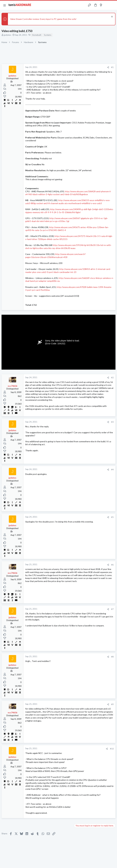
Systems (48, 35)
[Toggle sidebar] (107, 5)
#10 (112, 749)
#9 (112, 704)
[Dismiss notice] (112, 17)
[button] (5, 5)
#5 (112, 517)
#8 (112, 657)
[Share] (108, 67)
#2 (112, 378)
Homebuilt (37, 35)
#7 (112, 609)
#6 (112, 565)
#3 (112, 422)
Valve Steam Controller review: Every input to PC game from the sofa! (43, 19)
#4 (112, 470)
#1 (112, 67)
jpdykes (7, 35)
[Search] (113, 5)
